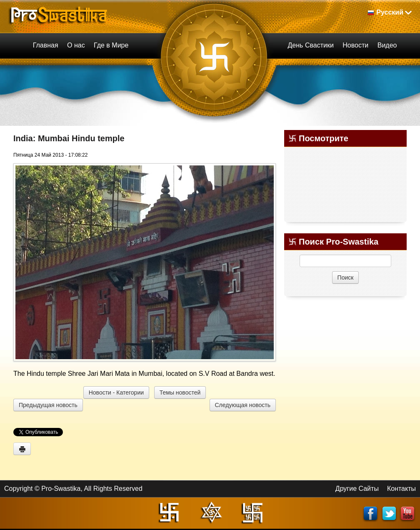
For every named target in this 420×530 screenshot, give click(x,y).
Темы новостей (180, 392)
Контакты (401, 489)
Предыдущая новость (48, 405)
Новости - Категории (116, 392)
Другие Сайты (357, 489)
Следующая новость (243, 405)
